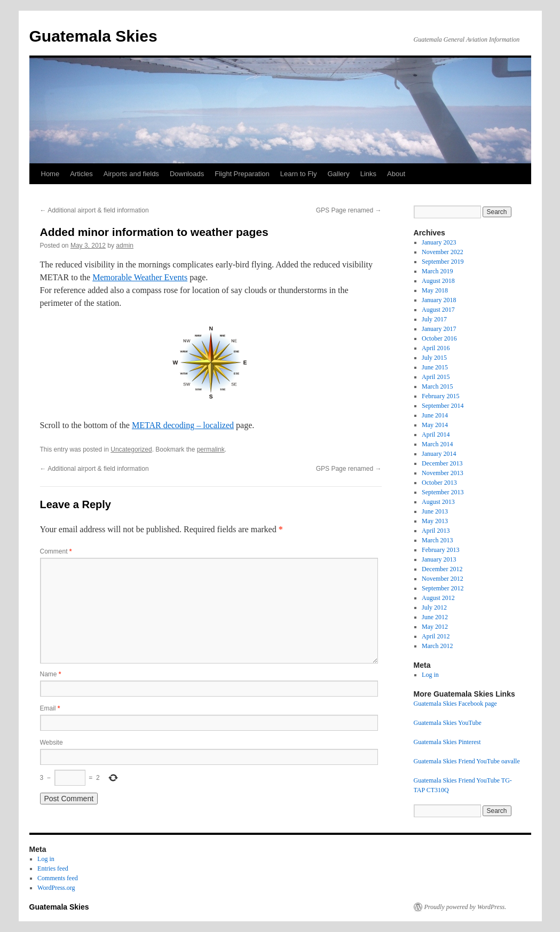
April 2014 (436, 435)
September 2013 (443, 492)
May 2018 (435, 290)
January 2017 (439, 329)
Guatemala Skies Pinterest (447, 742)
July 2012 (434, 607)
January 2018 (439, 300)
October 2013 (439, 483)
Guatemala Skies (93, 36)
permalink (211, 449)
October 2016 (439, 338)
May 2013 (435, 521)
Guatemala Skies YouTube (448, 723)
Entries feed (53, 868)
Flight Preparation (242, 174)
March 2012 (437, 646)
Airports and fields (131, 174)
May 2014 (435, 425)
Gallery (338, 174)
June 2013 (435, 511)
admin (125, 246)
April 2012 (436, 636)
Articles (81, 174)
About (396, 174)
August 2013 (438, 502)
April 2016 (436, 348)
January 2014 (439, 454)
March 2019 (437, 271)
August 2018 (438, 281)
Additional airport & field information (94, 210)
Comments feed (58, 878)
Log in (430, 675)
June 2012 (435, 617)
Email (50, 708)
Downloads (187, 174)
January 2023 (439, 242)
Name (51, 674)
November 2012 (443, 579)
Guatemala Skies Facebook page (455, 704)
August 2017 (438, 310)
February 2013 (440, 550)
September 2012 (443, 588)
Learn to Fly (299, 174)
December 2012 (442, 569)
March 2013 (437, 540)
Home (50, 174)
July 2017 (434, 319)
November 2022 (443, 252)
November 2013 (443, 473)
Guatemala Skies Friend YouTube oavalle (467, 761)
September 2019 (443, 262)
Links (368, 174)
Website (52, 743)
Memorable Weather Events (140, 277)
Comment (56, 551)
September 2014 (443, 406)
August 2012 (438, 598)
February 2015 (440, 396)
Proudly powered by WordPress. (466, 907)
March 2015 (437, 386)
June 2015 (435, 367)
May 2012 (435, 627)
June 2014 (435, 415)
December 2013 (442, 463)
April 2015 (436, 377)
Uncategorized (131, 449)
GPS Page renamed (349, 210)
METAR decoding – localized (183, 425)
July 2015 (434, 358)
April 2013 (436, 531)
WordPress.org (56, 888)
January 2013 (439, 559)
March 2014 (437, 444)
